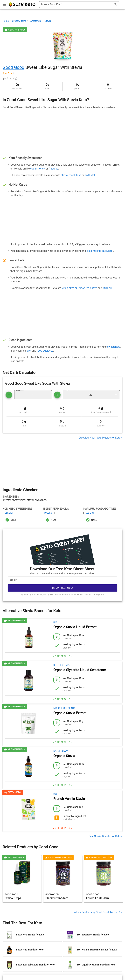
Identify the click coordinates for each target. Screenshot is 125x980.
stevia (64, 175)
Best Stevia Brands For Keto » (105, 836)
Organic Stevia (64, 756)
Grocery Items (19, 21)
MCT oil (107, 288)
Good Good (13, 67)
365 (55, 622)
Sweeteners (36, 21)
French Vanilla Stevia (69, 799)
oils (29, 351)
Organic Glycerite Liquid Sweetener (80, 670)
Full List (9, 513)
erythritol (90, 175)
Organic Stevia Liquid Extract (75, 627)
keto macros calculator (100, 251)
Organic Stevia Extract (70, 713)
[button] (91, 395)
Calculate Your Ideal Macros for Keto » (101, 438)
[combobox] (79, 5)
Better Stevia (61, 665)
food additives (45, 351)
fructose (53, 169)
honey (41, 169)
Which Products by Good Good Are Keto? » (98, 912)
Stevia (48, 21)
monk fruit (75, 175)
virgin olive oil (70, 288)
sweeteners (114, 347)
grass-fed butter (88, 288)
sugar (33, 169)
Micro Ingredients (64, 708)
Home (6, 21)
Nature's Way (61, 751)
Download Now (63, 588)
